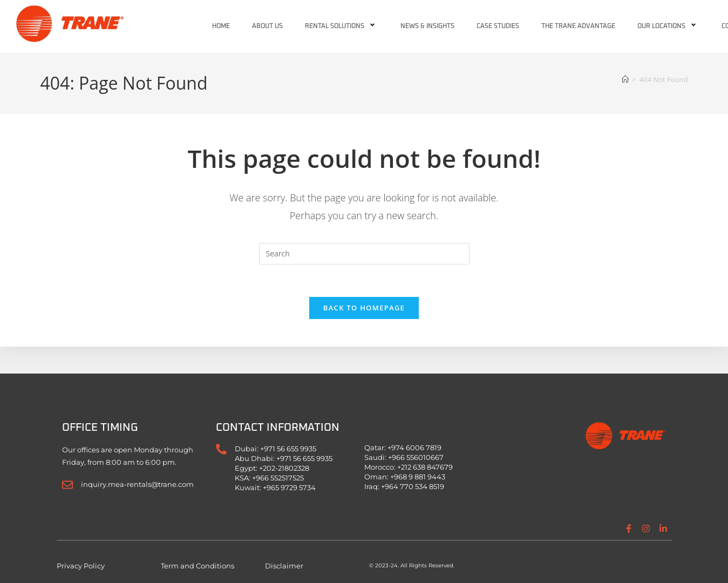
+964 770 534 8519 (413, 486)
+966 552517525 (278, 478)
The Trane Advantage (578, 26)
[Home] (625, 79)
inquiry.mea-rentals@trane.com (137, 484)
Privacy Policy (81, 566)
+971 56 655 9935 (288, 449)
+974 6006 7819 (414, 448)
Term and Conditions (198, 566)
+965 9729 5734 (289, 487)
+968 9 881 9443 (418, 477)
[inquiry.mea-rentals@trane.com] (67, 485)
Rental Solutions (342, 26)
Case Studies (498, 26)
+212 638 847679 (425, 467)
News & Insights (427, 26)
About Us (267, 26)
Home (221, 26)
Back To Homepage (364, 308)
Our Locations (668, 26)
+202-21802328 (284, 468)
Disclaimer (284, 566)
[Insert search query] (364, 254)
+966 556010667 (416, 457)
